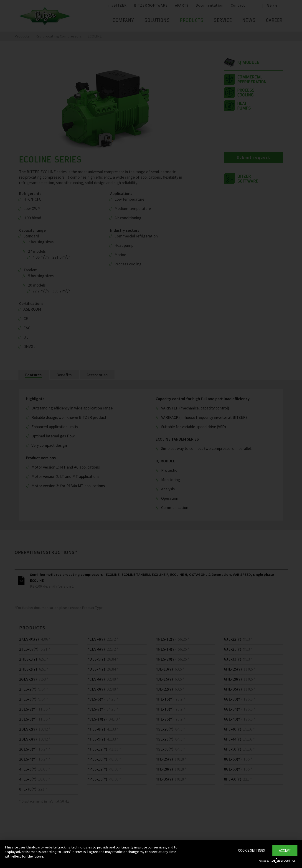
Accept (285, 850)
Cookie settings (251, 850)
